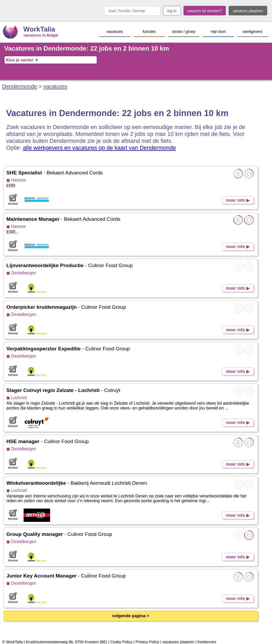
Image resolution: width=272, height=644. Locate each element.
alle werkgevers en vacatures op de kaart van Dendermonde (100, 148)
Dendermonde (20, 86)
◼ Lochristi (17, 398)
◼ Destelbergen (21, 273)
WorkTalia (39, 29)
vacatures (55, 86)
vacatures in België (41, 35)
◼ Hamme (16, 180)
